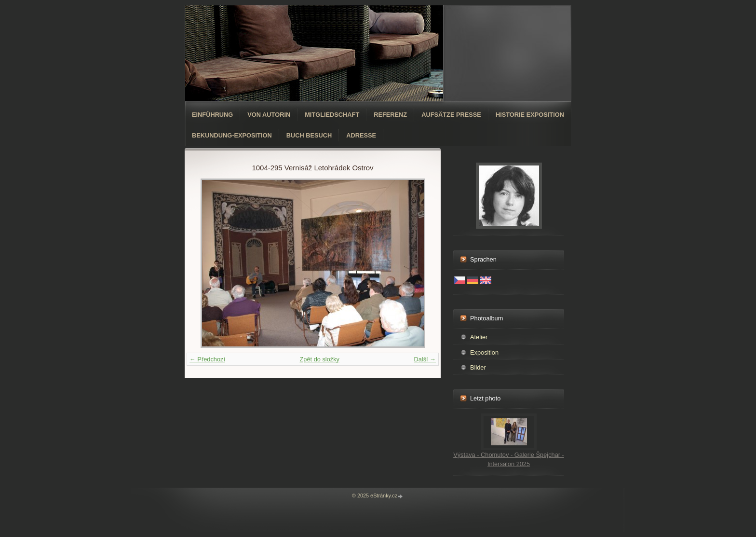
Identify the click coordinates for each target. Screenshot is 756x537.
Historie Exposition (530, 115)
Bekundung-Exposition (232, 135)
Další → (425, 359)
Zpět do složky (319, 359)
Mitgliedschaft (332, 115)
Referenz (390, 115)
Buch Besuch (309, 135)
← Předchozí (207, 359)
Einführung (212, 115)
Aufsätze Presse (451, 115)
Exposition (484, 352)
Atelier (479, 337)
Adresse (361, 135)
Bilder (478, 367)
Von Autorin (269, 115)
